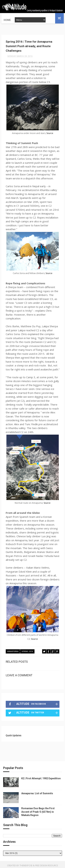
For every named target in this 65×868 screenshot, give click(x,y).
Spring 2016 (27, 650)
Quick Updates (14, 734)
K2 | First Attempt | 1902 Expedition (41, 776)
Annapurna (13, 650)
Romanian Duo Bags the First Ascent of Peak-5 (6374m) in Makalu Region (38, 810)
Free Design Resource (46, 864)
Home (7, 18)
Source (50, 132)
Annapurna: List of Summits (37, 791)
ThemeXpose (26, 864)
